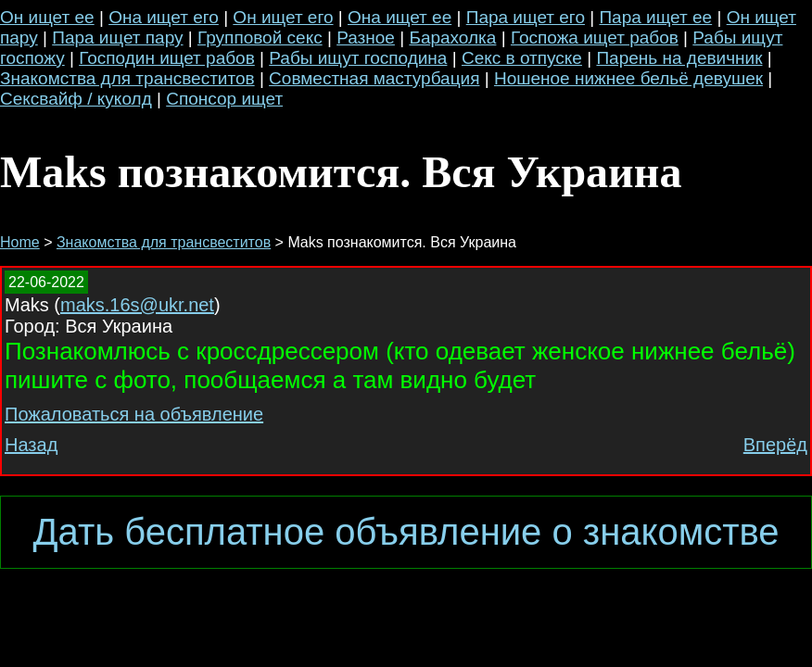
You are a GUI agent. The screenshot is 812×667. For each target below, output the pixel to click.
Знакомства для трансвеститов (127, 78)
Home (20, 242)
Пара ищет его (526, 17)
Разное (366, 38)
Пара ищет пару (117, 38)
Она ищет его (164, 17)
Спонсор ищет (224, 99)
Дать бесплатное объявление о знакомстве (406, 532)
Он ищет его (283, 17)
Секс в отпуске (522, 58)
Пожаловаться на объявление (134, 414)
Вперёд (775, 445)
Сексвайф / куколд (76, 99)
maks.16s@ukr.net (137, 305)
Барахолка (452, 38)
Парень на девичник (679, 58)
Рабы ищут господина (358, 58)
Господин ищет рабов (167, 58)
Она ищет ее (400, 17)
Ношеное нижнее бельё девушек (628, 78)
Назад (31, 445)
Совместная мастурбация (374, 78)
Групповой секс (260, 38)
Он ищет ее (47, 17)
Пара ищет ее (655, 17)
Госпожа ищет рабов (595, 38)
